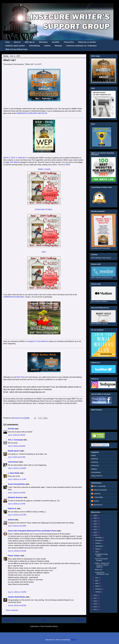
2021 (95, 529)
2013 (95, 609)
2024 (95, 521)
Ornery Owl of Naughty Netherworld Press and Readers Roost (33, 531)
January (98, 592)
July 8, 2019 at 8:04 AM (17, 446)
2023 (95, 524)
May (97, 581)
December (99, 538)
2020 (95, 532)
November (99, 540)
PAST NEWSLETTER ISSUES (101, 258)
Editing (93, 455)
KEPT (44, 252)
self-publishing (96, 472)
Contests (47, 46)
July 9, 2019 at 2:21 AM (17, 504)
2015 (95, 604)
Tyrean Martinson (42, 341)
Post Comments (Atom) (49, 626)
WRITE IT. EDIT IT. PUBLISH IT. (15, 158)
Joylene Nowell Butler (17, 597)
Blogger (74, 640)
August (98, 549)
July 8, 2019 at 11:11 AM (17, 479)
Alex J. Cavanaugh (15, 440)
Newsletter (56, 42)
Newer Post (8, 620)
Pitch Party (21, 377)
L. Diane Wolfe (14, 473)
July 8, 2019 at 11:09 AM (17, 468)
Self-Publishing (34, 46)
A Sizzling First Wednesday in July (102, 573)
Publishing (95, 462)
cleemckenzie (13, 462)
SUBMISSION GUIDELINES (14, 297)
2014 (95, 607)
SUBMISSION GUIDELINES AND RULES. (32, 113)
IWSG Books (43, 42)
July (97, 552)
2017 (95, 598)
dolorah (11, 520)
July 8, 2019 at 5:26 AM (17, 435)
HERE (68, 165)
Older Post (80, 620)
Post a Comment (12, 610)
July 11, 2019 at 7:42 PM (17, 592)
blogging (94, 469)
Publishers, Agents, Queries (15, 46)
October (98, 543)
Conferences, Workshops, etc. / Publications (81, 46)
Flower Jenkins (14, 556)
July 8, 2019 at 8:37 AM (17, 457)
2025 (95, 518)
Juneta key (97, 494)
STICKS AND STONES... (44, 210)
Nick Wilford (15, 162)
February (98, 589)
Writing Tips (95, 466)
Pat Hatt (11, 429)
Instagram (31, 341)
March (97, 586)
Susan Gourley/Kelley (17, 484)
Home (8, 42)
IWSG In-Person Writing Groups (16, 49)
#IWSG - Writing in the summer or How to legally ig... (102, 565)
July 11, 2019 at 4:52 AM (17, 551)
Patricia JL (12, 509)
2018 (95, 595)
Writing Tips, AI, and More (87, 42)
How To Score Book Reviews (101, 560)
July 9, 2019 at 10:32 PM (17, 526)
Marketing (58, 46)
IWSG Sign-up (30, 42)
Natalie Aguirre (14, 451)
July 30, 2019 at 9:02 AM (17, 605)
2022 (95, 527)
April (97, 583)
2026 (95, 515)
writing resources (97, 476)
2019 (95, 535)
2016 (95, 601)
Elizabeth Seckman (15, 497)
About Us (17, 42)
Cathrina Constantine (100, 490)
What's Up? (99, 570)
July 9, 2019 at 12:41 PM (17, 515)
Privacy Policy (69, 42)
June (97, 578)
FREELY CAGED (44, 169)
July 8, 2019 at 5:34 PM (17, 493)
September (99, 546)
